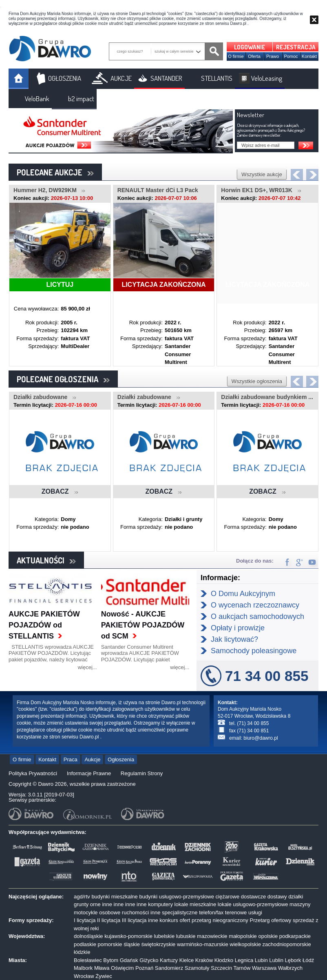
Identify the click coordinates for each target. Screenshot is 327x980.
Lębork (293, 960)
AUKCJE (121, 78)
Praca (71, 759)
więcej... (87, 667)
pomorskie (110, 944)
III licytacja (134, 920)
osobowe (110, 912)
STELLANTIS (217, 78)
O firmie (236, 56)
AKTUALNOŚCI (46, 560)
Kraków (204, 960)
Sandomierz (169, 968)
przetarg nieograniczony (220, 920)
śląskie (132, 944)
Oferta (254, 56)
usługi (255, 912)
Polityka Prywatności (33, 773)
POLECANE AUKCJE (55, 172)
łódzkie (82, 952)
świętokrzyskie (159, 944)
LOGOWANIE (250, 47)
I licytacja (85, 920)
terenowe (236, 912)
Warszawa (264, 968)
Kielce (187, 960)
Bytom (111, 960)
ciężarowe (228, 897)
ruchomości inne (141, 912)
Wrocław (84, 976)
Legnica (244, 960)
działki (296, 897)
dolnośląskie (88, 936)
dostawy (277, 897)
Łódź (308, 960)
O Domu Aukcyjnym (243, 594)
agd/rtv (82, 897)
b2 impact (81, 99)
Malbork (83, 968)
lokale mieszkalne (196, 904)
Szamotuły (197, 968)
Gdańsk (129, 960)
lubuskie (186, 936)
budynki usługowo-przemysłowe (177, 897)
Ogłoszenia (121, 759)
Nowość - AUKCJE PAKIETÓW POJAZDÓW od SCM (143, 625)
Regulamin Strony (142, 773)
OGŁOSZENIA (65, 78)
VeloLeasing (267, 78)
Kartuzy (169, 960)
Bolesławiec (88, 960)
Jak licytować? (234, 639)
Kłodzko (224, 960)
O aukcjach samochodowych (257, 616)
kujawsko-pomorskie (128, 936)
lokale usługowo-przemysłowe (253, 904)
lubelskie (165, 936)
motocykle (86, 912)
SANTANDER (166, 78)
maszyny (300, 904)
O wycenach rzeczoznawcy (255, 605)
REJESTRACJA (296, 47)
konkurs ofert (175, 920)
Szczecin (221, 968)
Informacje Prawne (89, 773)
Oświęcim (122, 968)
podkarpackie (295, 936)
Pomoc (291, 56)
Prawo (273, 56)
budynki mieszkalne (114, 897)
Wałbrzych (290, 968)
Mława (102, 968)
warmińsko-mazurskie (203, 944)
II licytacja (109, 920)
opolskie (268, 936)
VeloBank (37, 99)
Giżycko (149, 960)
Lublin (276, 960)
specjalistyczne (180, 912)
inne (107, 904)
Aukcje (92, 759)
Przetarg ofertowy (270, 920)
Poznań (144, 968)
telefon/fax (211, 912)
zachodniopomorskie (287, 944)
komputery (160, 904)
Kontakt (309, 56)
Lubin (261, 960)
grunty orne (87, 904)
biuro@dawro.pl (261, 738)
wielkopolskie (245, 944)
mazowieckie (212, 936)
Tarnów (242, 968)
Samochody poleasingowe (254, 651)
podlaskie (85, 944)
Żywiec (104, 976)
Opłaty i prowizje (238, 628)
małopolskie (243, 936)
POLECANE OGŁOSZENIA (63, 379)
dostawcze (253, 897)
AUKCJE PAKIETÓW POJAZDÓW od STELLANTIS (44, 625)
